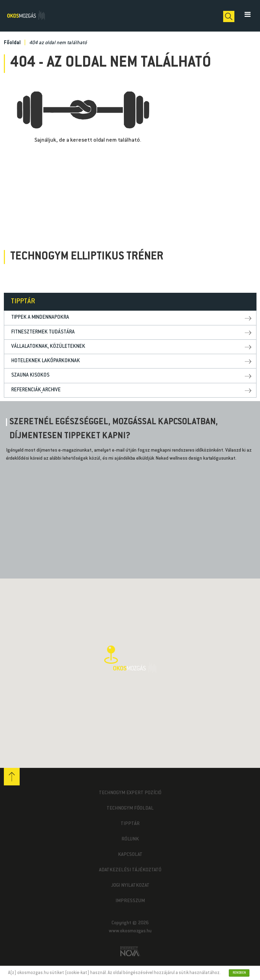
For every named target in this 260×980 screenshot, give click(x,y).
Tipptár (130, 824)
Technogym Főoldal (130, 809)
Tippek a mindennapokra (40, 317)
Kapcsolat (130, 855)
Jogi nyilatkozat (130, 886)
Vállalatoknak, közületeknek (48, 347)
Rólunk (130, 839)
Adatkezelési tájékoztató (130, 870)
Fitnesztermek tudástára (43, 332)
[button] (130, 659)
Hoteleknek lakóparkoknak (46, 361)
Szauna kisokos (30, 375)
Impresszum (130, 901)
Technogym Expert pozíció (130, 793)
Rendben (239, 973)
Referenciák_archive (36, 390)
